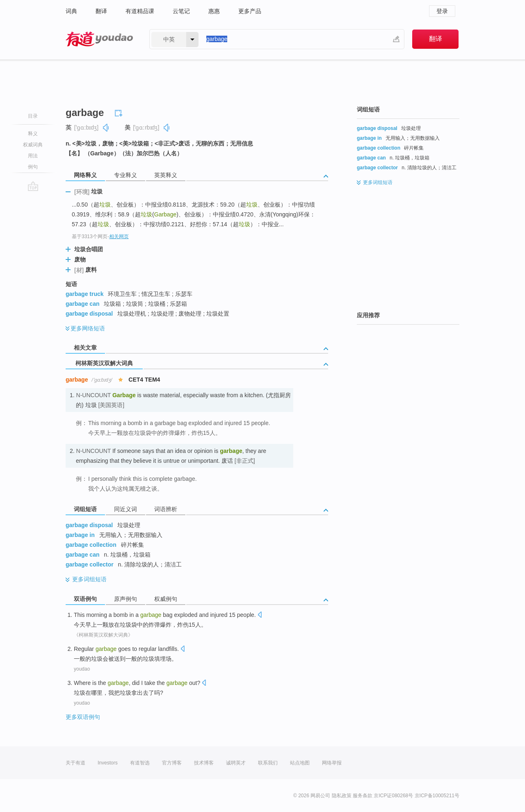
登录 (442, 11)
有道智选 (140, 763)
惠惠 (214, 11)
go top (33, 186)
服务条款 (363, 796)
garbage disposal (89, 314)
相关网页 (119, 237)
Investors (108, 763)
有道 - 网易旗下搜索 (99, 39)
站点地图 (300, 763)
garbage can (82, 304)
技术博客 (204, 763)
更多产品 (250, 11)
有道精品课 (140, 11)
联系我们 (268, 763)
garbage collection (91, 545)
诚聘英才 (236, 763)
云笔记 (181, 11)
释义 (33, 134)
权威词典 (33, 145)
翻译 (101, 11)
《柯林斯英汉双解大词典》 (103, 635)
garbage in (80, 535)
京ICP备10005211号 (437, 796)
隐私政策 (342, 796)
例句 (33, 167)
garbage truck (85, 294)
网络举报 (332, 763)
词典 (71, 11)
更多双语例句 (83, 717)
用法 (33, 156)
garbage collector (90, 564)
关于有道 (75, 763)
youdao (82, 669)
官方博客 (172, 763)
